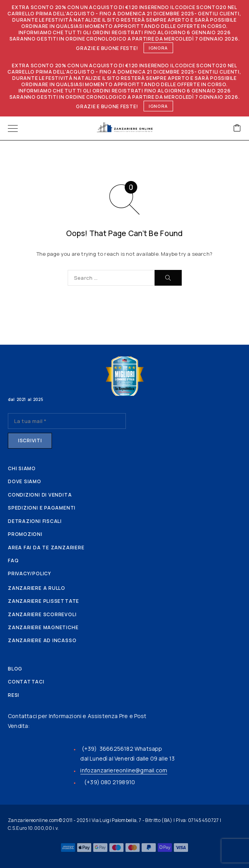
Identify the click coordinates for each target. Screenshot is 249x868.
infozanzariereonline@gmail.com (124, 770)
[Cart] (237, 128)
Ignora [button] (158, 48)
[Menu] (13, 128)
